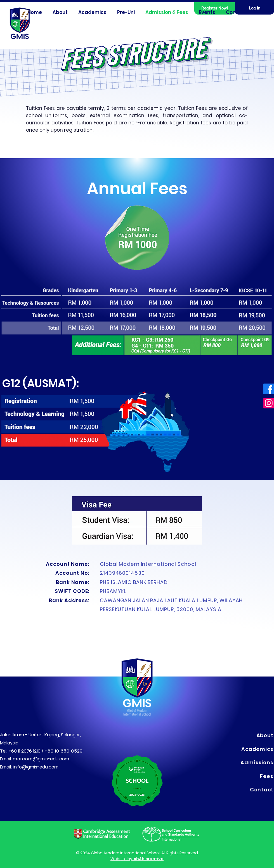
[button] (215, 8)
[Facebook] (269, 389)
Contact (262, 790)
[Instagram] (269, 403)
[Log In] (254, 8)
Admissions (257, 762)
